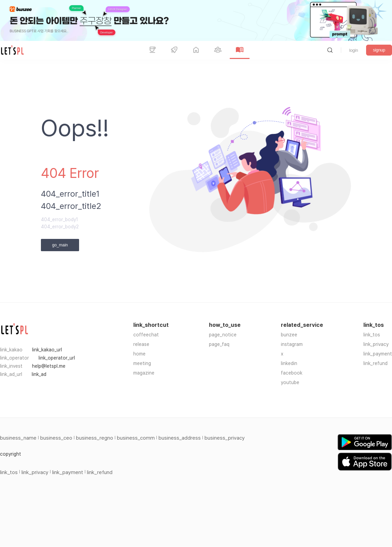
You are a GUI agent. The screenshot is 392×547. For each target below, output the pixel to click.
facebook (292, 373)
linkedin (289, 363)
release (141, 344)
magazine (144, 373)
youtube (290, 382)
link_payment (378, 354)
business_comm (136, 438)
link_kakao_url (47, 350)
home (139, 354)
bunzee (289, 335)
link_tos (372, 335)
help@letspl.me (49, 366)
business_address (180, 438)
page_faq (219, 344)
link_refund (375, 363)
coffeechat (146, 335)
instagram (292, 344)
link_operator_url (57, 358)
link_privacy (376, 344)
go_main (60, 245)
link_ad (39, 374)
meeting (142, 363)
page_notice (223, 335)
